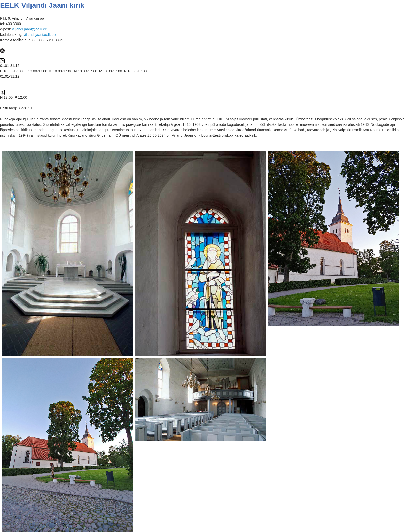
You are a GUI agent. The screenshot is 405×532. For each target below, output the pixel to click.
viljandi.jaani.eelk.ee (39, 35)
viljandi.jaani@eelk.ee (30, 29)
